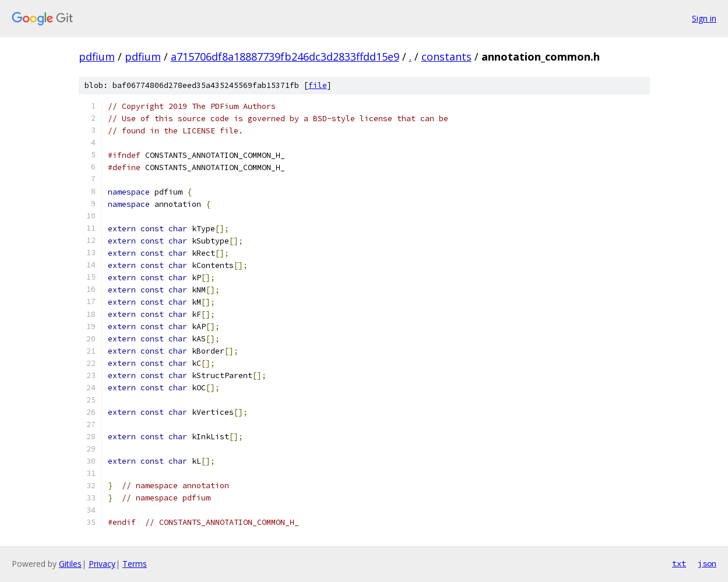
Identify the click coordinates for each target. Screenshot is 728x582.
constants (446, 57)
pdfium (97, 57)
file (318, 85)
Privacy (102, 564)
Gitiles (70, 564)
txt (679, 563)
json (707, 563)
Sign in (704, 18)
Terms (135, 564)
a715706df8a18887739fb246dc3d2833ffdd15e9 (285, 57)
